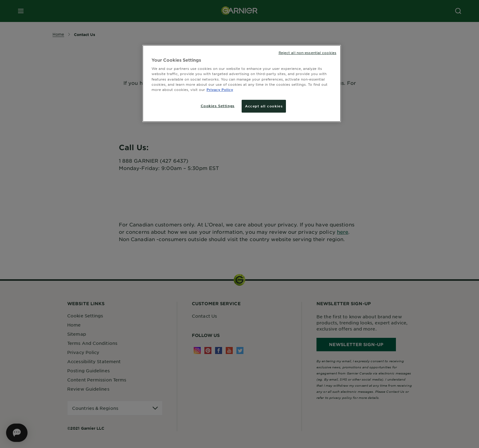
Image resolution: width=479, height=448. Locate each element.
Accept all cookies (264, 106)
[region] (242, 83)
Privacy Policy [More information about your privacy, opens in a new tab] (220, 89)
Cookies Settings (218, 106)
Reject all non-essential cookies (307, 52)
